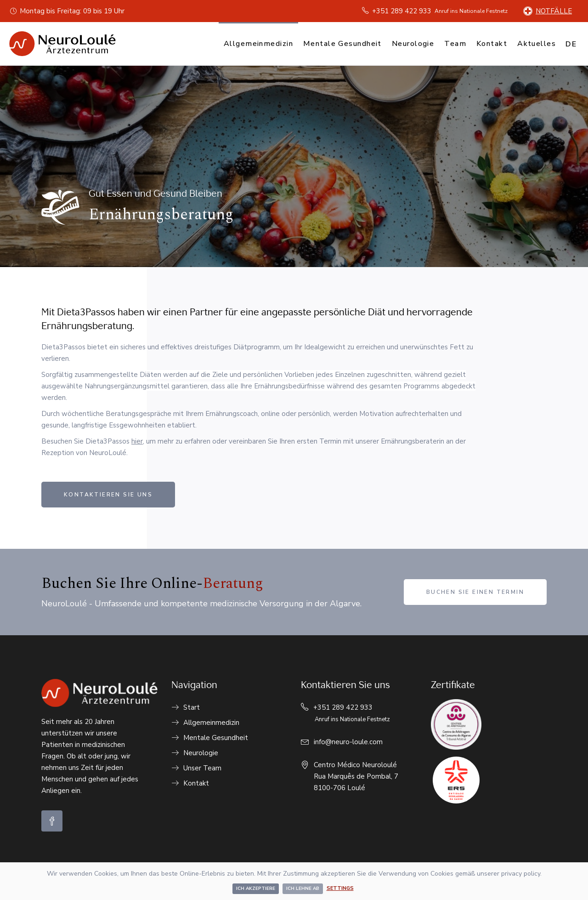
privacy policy (521, 874)
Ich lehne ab (303, 889)
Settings (340, 888)
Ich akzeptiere (256, 889)
